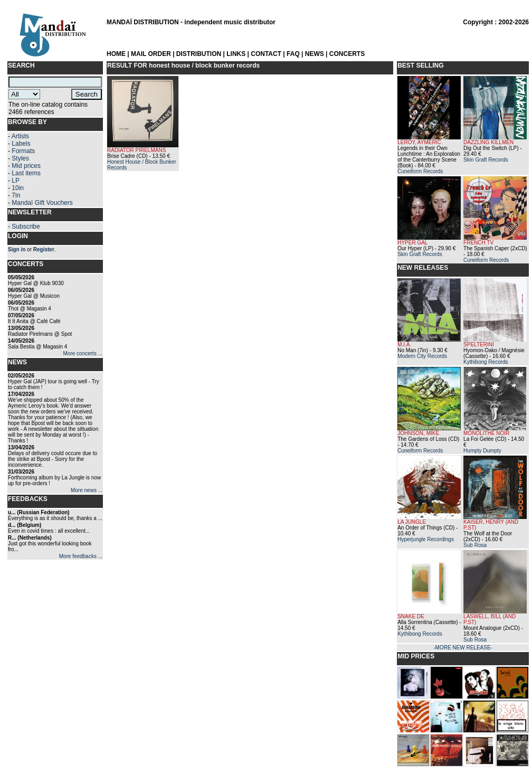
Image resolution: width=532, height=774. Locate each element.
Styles (20, 158)
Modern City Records (422, 356)
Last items (26, 173)
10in (18, 188)
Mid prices (26, 166)
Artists (20, 136)
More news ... (87, 490)
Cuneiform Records (420, 171)
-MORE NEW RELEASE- (463, 648)
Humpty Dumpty (482, 451)
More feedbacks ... (81, 556)
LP (16, 181)
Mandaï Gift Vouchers (42, 203)
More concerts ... (83, 353)
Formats (23, 151)
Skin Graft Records (486, 160)
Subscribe (26, 226)
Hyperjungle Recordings (426, 539)
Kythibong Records (486, 362)
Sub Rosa (475, 545)
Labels (21, 144)
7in (16, 195)
